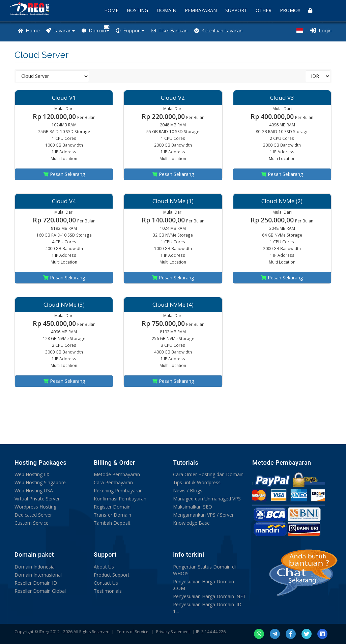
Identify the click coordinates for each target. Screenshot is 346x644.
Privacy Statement (173, 632)
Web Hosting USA (34, 490)
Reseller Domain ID (36, 583)
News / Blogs (188, 490)
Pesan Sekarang (64, 174)
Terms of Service (133, 632)
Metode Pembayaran (117, 474)
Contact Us (106, 583)
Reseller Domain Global (40, 591)
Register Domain (112, 507)
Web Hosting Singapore (40, 482)
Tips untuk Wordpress (197, 482)
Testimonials (108, 591)
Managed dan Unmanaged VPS (207, 499)
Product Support (112, 575)
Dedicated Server (33, 515)
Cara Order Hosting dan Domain (208, 474)
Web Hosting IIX (32, 474)
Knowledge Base (191, 523)
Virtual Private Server (37, 499)
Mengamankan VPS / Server (203, 515)
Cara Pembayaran (113, 482)
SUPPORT (236, 10)
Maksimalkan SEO (193, 507)
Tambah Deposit (112, 523)
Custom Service (32, 523)
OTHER (264, 10)
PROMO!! (290, 10)
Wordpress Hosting (35, 507)
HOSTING (137, 10)
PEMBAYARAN (201, 10)
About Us (104, 567)
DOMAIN (166, 10)
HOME (111, 10)
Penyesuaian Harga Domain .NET (209, 596)
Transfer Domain (112, 515)
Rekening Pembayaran (118, 490)
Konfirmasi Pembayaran (120, 499)
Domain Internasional (38, 575)
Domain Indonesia (35, 567)
